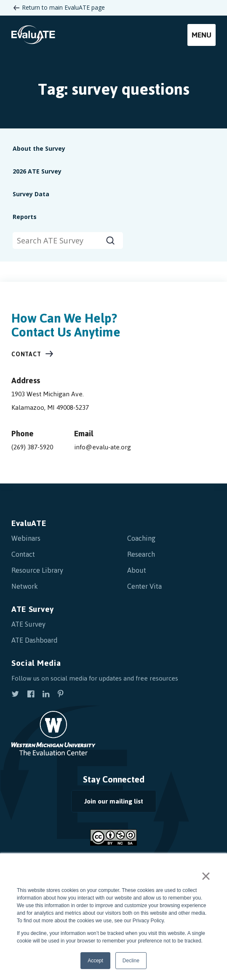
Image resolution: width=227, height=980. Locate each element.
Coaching (141, 538)
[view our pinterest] (61, 695)
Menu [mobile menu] (202, 35)
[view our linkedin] (46, 695)
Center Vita (144, 586)
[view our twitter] (15, 695)
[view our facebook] (31, 695)
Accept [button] (95, 961)
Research (141, 554)
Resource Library (37, 570)
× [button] (206, 876)
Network (25, 586)
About (137, 570)
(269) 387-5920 (32, 447)
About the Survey (39, 148)
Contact (26, 354)
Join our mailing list (114, 801)
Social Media (36, 663)
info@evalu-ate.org (103, 447)
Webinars (26, 538)
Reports (25, 217)
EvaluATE (29, 523)
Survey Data (31, 194)
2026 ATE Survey (37, 171)
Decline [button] (131, 961)
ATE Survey (33, 609)
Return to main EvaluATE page (63, 7)
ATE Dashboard (35, 640)
